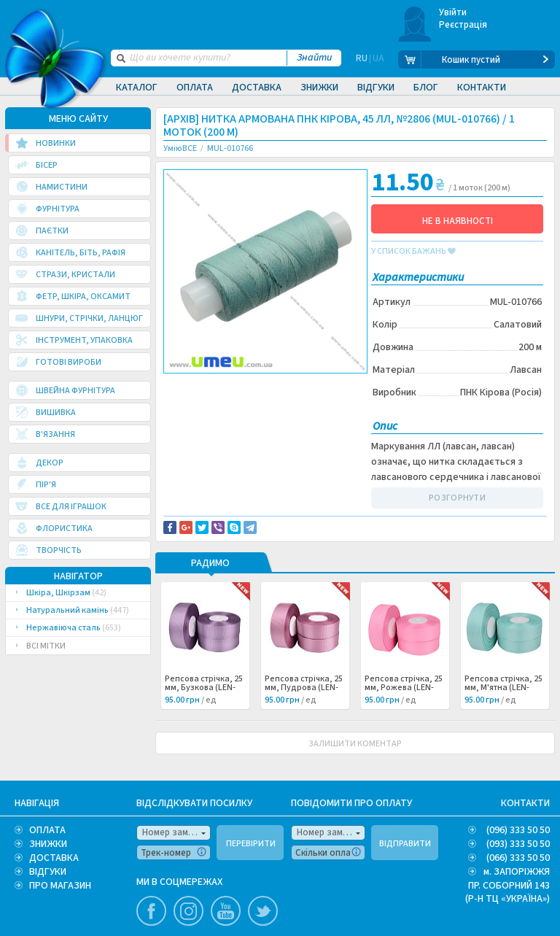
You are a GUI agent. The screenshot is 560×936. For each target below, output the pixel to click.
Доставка (257, 88)
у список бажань (413, 252)
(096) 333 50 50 (518, 830)
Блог (426, 88)
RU (362, 60)
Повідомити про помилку (226, 395)
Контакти (482, 88)
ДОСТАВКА (54, 858)
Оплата (195, 88)
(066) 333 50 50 (518, 858)
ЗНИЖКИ (48, 844)
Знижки (319, 88)
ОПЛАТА (47, 830)
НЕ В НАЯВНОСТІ (458, 221)
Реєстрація (463, 25)
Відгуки (376, 88)
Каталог (137, 88)
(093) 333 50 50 (518, 844)
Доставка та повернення (226, 386)
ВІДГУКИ (48, 872)
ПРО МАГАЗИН (60, 886)
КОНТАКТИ (525, 803)
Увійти (453, 12)
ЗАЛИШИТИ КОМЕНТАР (355, 744)
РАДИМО (210, 564)
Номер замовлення (176, 832)
